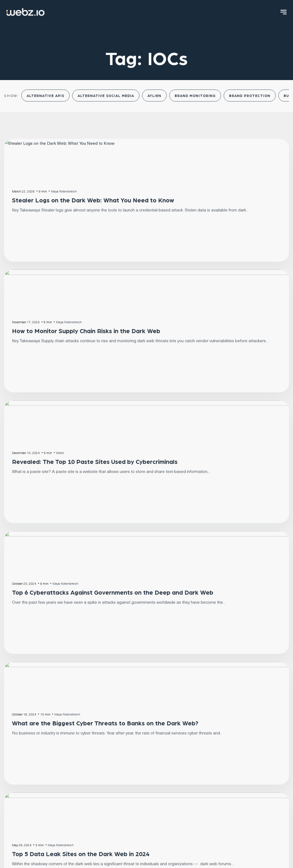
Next (158, 540)
